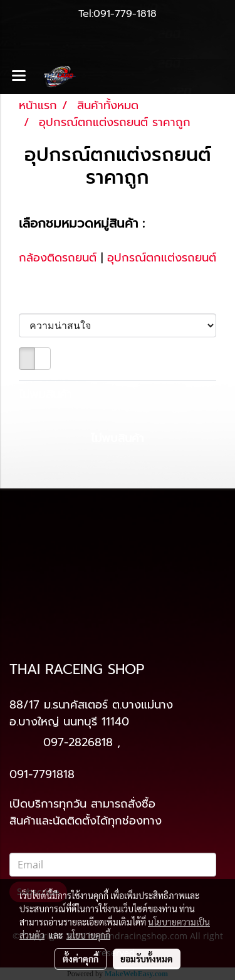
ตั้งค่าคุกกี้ (81, 959)
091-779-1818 (125, 14)
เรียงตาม (46, 300)
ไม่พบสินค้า (45, 395)
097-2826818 (78, 742)
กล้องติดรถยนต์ (58, 258)
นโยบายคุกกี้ (88, 935)
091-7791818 (42, 774)
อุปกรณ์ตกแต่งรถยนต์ (162, 258)
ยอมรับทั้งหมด (147, 959)
